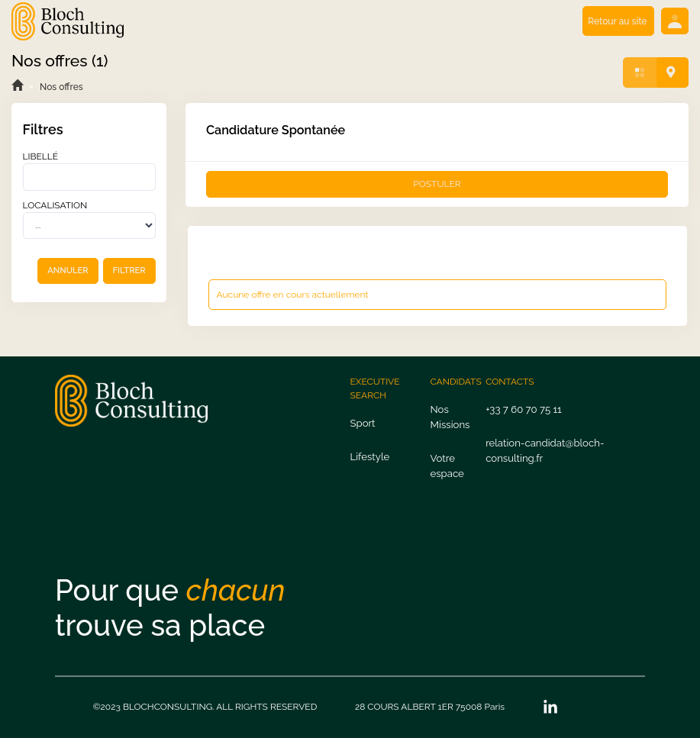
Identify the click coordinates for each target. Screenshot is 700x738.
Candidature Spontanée (276, 130)
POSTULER (437, 184)
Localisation (55, 205)
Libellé (41, 156)
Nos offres (61, 87)
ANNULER (68, 271)
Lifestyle (370, 457)
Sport (363, 423)
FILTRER (129, 271)
